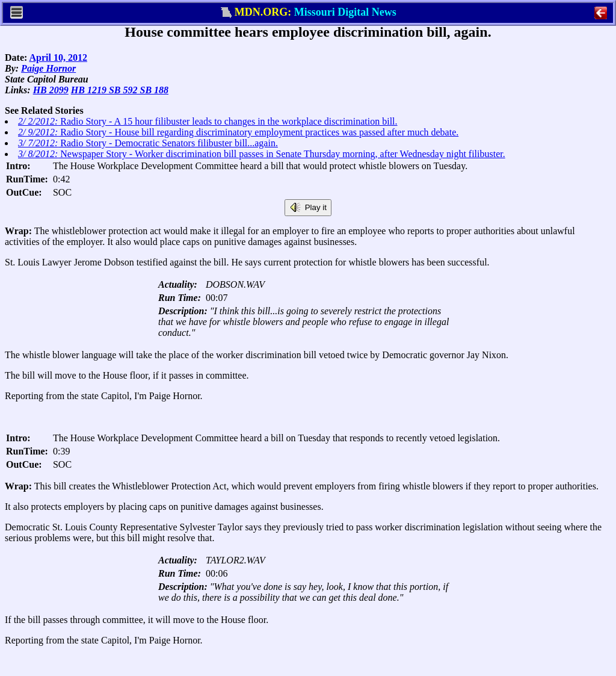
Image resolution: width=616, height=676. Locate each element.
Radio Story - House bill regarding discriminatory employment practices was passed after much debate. (238, 132)
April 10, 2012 (58, 57)
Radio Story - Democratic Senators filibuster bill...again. (148, 143)
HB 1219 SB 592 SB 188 (120, 90)
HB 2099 (51, 90)
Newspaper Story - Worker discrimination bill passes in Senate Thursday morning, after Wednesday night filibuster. (262, 154)
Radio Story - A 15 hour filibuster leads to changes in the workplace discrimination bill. (208, 121)
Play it (308, 208)
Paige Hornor (48, 68)
